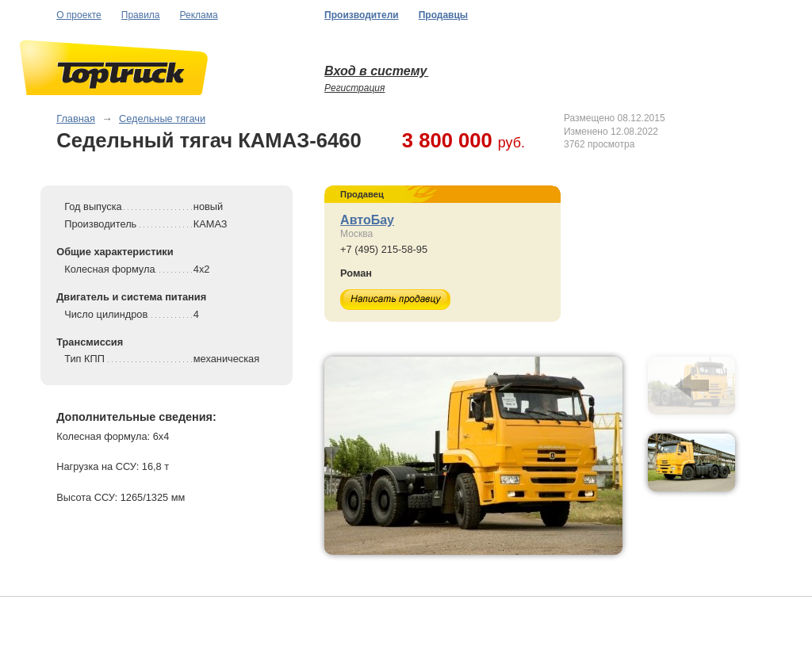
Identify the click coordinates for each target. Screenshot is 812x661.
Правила (141, 15)
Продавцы (443, 15)
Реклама (199, 15)
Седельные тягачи (162, 118)
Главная (76, 118)
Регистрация (354, 88)
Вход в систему (376, 71)
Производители (362, 15)
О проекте (79, 15)
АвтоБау (367, 220)
